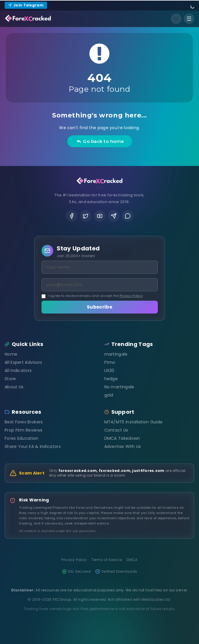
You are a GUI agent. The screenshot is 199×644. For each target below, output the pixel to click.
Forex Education (22, 438)
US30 (109, 371)
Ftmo (110, 362)
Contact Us (116, 430)
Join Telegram (26, 5)
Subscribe (99, 307)
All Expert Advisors (24, 362)
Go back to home (100, 141)
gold (109, 395)
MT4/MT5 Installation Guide (134, 422)
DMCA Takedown (122, 438)
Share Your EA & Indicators (33, 446)
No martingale (119, 387)
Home (11, 354)
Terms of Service (107, 560)
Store (10, 379)
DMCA (132, 560)
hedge (111, 379)
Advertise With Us (123, 446)
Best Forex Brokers (24, 422)
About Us (14, 387)
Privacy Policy (131, 296)
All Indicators (18, 371)
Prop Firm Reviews (24, 430)
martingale (116, 354)
